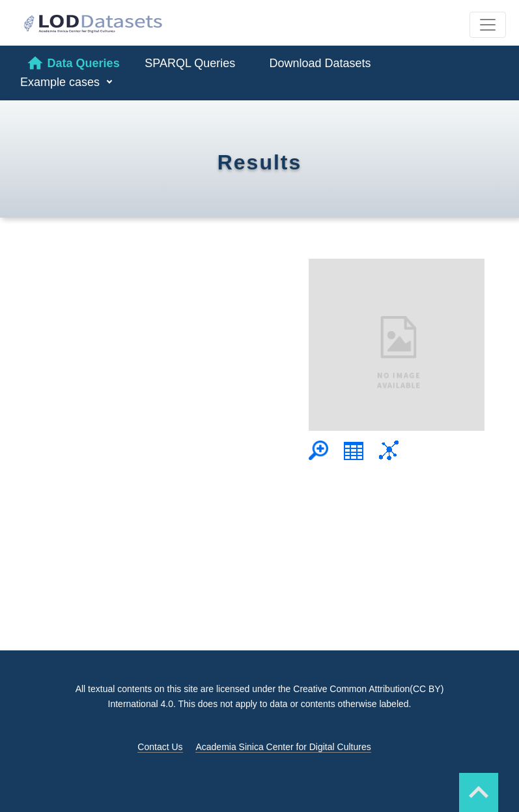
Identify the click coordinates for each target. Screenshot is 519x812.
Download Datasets (320, 63)
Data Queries (73, 63)
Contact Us (160, 747)
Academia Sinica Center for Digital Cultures (283, 747)
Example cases (62, 82)
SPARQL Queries (190, 63)
